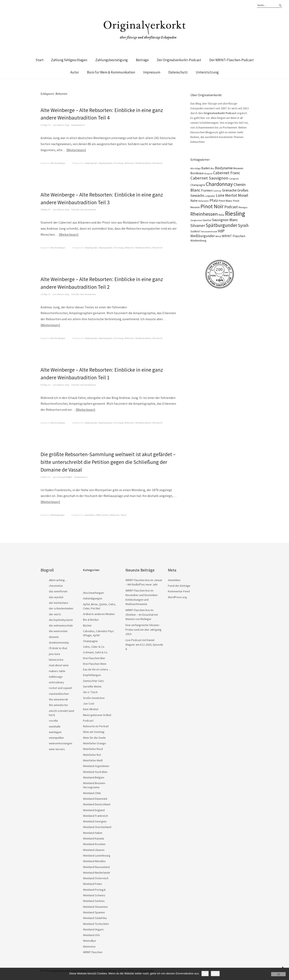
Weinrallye (89, 940)
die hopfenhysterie (61, 619)
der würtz (55, 613)
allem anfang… (58, 579)
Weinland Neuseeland (96, 866)
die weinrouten (58, 630)
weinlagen (55, 731)
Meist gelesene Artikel (97, 714)
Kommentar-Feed (179, 590)
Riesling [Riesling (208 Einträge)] (235, 214)
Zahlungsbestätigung (112, 60)
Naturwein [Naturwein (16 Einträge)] (204, 201)
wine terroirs (57, 748)
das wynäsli (56, 596)
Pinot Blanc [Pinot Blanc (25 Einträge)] (226, 201)
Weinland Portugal (94, 889)
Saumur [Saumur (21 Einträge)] (207, 220)
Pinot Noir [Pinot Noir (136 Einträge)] (212, 206)
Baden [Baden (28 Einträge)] (206, 168)
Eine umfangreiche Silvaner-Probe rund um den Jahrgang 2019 (143, 628)
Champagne (90, 640)
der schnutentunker (61, 607)
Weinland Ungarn (93, 928)
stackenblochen (59, 693)
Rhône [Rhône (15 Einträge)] (221, 215)
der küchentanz (59, 602)
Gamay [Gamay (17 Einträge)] (217, 191)
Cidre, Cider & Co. (94, 646)
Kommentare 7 (81, 476)
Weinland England (94, 809)
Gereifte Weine (92, 685)
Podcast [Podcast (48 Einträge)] (231, 207)
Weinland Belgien (94, 776)
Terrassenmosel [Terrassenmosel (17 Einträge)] (209, 231)
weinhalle (55, 725)
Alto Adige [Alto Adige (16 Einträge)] (195, 168)
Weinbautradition (143, 163)
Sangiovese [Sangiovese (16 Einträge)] (196, 220)
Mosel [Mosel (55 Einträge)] (243, 195)
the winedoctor (58, 704)
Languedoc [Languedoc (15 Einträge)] (210, 196)
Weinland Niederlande (97, 872)
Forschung (119, 163)
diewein (54, 636)
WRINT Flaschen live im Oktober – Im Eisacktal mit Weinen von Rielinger (142, 613)
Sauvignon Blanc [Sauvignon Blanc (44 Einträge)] (225, 220)
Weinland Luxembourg (97, 854)
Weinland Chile (92, 792)
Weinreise (89, 945)
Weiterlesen (76, 150)
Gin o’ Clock (90, 691)
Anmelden (174, 579)
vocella (53, 720)
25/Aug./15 (46, 125)
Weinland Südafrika (95, 917)
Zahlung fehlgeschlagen (69, 60)
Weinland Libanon (94, 849)
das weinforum (58, 590)
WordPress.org (177, 596)
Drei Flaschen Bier (94, 657)
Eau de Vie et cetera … (97, 668)
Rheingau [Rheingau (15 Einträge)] (243, 207)
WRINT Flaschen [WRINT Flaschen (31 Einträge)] (234, 236)
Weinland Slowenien (95, 906)
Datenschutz (178, 72)
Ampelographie (105, 163)
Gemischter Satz (93, 680)
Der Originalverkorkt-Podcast (179, 60)
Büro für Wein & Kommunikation (111, 72)
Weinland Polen (92, 883)
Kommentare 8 (78, 125)
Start (40, 60)
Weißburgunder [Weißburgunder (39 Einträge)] (203, 236)
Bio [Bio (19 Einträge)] (212, 168)
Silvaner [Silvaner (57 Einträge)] (198, 225)
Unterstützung (207, 72)
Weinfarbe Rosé (93, 748)
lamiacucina (56, 659)
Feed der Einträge (179, 585)
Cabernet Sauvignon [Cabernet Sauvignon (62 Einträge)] (209, 178)
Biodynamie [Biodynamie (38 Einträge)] (224, 168)
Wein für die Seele (94, 737)
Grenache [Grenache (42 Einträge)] (229, 190)
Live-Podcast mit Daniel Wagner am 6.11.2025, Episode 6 (144, 643)
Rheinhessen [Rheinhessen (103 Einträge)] (204, 214)
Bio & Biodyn (91, 619)
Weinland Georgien (95, 820)
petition (105, 514)
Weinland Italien (93, 832)
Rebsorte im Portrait (96, 725)
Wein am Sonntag (94, 731)
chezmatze (56, 585)
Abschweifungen (58, 163)
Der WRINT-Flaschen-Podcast (231, 60)
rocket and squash (60, 687)
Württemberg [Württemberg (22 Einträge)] (198, 241)
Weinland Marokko (94, 860)
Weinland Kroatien (94, 843)
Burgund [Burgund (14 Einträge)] (208, 174)
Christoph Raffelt (64, 476)
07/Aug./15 (46, 384)
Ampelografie (91, 163)
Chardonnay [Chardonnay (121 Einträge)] (219, 184)
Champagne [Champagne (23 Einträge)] (198, 185)
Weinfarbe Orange (94, 742)
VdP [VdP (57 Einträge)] (221, 231)
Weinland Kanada (94, 837)
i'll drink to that (58, 647)
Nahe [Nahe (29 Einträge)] (194, 201)
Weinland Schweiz (94, 894)
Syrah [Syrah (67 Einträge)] (243, 225)
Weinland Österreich (96, 877)
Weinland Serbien (94, 900)
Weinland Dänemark (95, 798)
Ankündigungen (57, 514)
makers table (57, 670)
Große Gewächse (94, 697)
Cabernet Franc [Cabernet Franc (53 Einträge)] (227, 173)
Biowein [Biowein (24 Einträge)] (238, 168)
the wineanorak (58, 698)
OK (205, 973)
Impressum (152, 72)
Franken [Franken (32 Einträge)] (207, 190)
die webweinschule (61, 624)
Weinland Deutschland (97, 803)
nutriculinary (56, 681)
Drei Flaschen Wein (95, 663)
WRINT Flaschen (93, 951)
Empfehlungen (92, 674)
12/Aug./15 (46, 294)
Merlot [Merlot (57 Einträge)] (231, 195)
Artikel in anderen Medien (99, 613)
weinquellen (56, 737)
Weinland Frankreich (96, 815)
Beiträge (142, 60)
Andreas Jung (63, 125)
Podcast (88, 720)
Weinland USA (91, 934)
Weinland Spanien (94, 911)
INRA (98, 514)
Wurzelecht (157, 163)
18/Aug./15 (46, 209)
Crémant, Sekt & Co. (96, 651)
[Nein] (278, 974)
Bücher (87, 624)
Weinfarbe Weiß (93, 759)
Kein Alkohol (91, 708)
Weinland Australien (95, 771)
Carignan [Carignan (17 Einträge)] (234, 179)
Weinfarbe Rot (92, 754)
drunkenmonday (59, 641)
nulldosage (56, 676)
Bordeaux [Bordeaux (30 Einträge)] (197, 173)
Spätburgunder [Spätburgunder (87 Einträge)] (221, 225)
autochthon (89, 514)
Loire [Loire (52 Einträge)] (220, 195)
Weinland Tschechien (96, 923)
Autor (75, 72)
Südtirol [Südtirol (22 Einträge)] (195, 231)
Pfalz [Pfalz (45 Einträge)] (214, 200)
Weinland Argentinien (96, 765)
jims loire (55, 653)
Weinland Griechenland (97, 826)
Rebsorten (129, 163)
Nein (215, 973)
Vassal (123, 514)
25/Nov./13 (46, 476)
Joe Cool (89, 702)
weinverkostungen (61, 742)
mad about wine (59, 664)
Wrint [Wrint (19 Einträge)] (218, 236)
